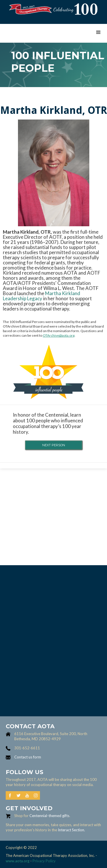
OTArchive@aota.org (59, 335)
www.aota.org (18, 861)
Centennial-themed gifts (49, 816)
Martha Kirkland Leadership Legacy (42, 296)
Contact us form (28, 757)
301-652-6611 (27, 748)
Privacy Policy (44, 861)
